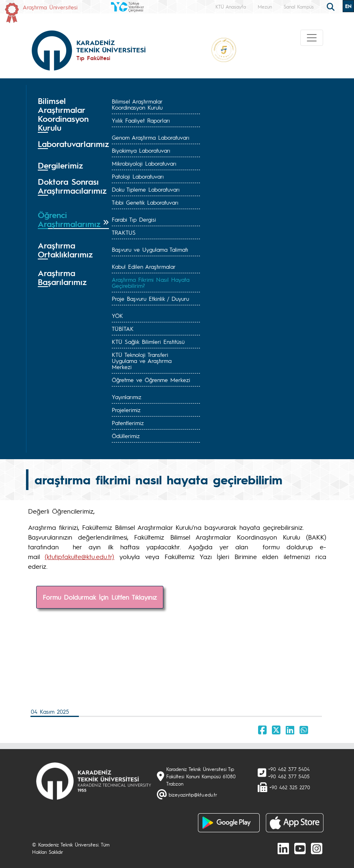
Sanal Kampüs (299, 6)
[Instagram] (317, 848)
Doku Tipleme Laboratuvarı (146, 189)
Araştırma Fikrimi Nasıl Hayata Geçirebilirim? (151, 282)
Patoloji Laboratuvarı (138, 176)
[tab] (73, 114)
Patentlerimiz (128, 423)
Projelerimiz (126, 410)
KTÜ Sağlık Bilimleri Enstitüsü (148, 341)
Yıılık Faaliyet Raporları (141, 120)
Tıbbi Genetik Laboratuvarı (145, 202)
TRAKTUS (124, 232)
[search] (332, 6)
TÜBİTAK (123, 328)
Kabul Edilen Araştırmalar (144, 266)
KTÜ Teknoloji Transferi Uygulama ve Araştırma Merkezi (142, 361)
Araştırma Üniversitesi (50, 7)
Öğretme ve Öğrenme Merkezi (151, 380)
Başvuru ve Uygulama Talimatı (150, 249)
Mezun (265, 6)
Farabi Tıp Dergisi (134, 219)
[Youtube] (300, 848)
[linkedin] (283, 848)
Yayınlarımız (127, 397)
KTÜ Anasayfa (231, 6)
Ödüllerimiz (126, 436)
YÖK (117, 315)
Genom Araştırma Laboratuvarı (151, 137)
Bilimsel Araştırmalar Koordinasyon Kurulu (137, 104)
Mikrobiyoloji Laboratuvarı (144, 163)
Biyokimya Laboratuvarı (141, 150)
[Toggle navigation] (312, 38)
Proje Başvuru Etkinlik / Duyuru (150, 298)
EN (348, 6)
